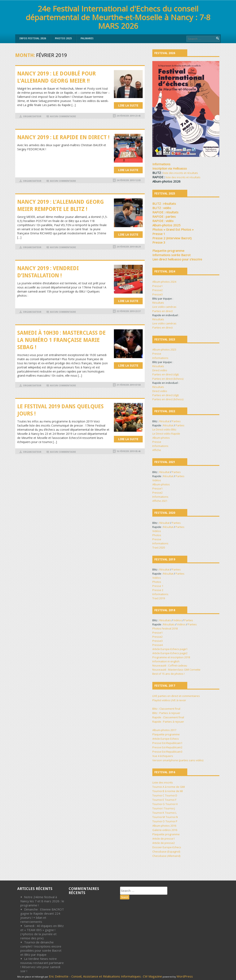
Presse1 (157, 286)
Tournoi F (171, 800)
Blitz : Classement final (166, 709)
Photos (157, 535)
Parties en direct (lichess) (168, 379)
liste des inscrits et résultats (181, 173)
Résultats (158, 303)
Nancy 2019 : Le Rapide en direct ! (63, 137)
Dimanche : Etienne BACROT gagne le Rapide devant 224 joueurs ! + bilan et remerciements (42, 915)
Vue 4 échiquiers (163, 756)
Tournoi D (171, 795)
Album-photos (161, 438)
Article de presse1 (164, 839)
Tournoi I (158, 808)
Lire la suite (128, 105)
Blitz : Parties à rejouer (166, 713)
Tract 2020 (159, 547)
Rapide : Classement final (168, 717)
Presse (157, 354)
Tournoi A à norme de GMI (169, 787)
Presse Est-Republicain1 (167, 743)
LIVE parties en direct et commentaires (176, 696)
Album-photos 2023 (164, 349)
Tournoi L (171, 813)
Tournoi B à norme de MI (168, 791)
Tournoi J (169, 808)
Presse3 (157, 294)
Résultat (164, 421)
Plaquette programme (166, 734)
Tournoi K (158, 813)
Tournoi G (158, 804)
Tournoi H (172, 804)
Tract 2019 (159, 598)
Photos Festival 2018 (165, 628)
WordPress (185, 976)
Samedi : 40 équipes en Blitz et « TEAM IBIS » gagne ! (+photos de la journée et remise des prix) (42, 932)
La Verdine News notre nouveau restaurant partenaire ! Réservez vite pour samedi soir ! (42, 965)
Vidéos (157, 480)
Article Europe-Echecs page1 (170, 649)
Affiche (157, 450)
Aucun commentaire (63, 116)
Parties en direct (163, 311)
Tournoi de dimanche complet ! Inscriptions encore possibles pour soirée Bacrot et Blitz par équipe (41, 948)
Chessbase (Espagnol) (166, 852)
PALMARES (87, 38)
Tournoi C (158, 795)
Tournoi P (171, 821)
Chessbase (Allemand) (166, 856)
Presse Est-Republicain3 (167, 752)
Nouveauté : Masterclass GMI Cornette (176, 670)
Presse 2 (158, 590)
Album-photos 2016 (164, 826)
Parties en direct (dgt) (165, 374)
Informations (160, 358)
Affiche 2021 (160, 501)
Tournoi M (159, 817)
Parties (176, 421)
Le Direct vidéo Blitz (164, 429)
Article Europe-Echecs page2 (170, 653)
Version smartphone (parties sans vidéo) (178, 760)
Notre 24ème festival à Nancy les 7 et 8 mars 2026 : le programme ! (42, 901)
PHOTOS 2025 (63, 38)
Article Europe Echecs (166, 739)
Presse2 (157, 290)
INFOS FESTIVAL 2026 (33, 38)
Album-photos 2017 (164, 730)
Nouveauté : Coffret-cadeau (170, 665)
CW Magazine (152, 976)
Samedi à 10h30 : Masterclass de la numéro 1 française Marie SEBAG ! (61, 340)
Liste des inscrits (163, 782)
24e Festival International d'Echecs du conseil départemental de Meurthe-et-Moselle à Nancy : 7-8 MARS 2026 (118, 17)
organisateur (32, 116)
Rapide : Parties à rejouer (168, 722)
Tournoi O (158, 821)
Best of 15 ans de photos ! (168, 674)
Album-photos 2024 (164, 282)
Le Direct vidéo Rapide (166, 434)
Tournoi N (172, 817)
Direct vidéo (160, 370)
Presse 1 (158, 586)
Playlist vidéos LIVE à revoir (169, 700)
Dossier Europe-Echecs (167, 847)
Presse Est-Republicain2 (167, 747)
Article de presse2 (164, 843)
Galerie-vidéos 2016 (165, 830)
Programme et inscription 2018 (171, 657)
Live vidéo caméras (164, 307)
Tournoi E (158, 800)
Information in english (166, 661)
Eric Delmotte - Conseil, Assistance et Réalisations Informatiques (95, 976)
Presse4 (157, 645)
